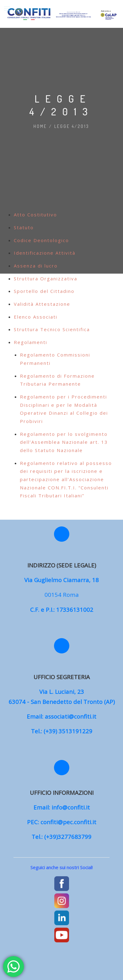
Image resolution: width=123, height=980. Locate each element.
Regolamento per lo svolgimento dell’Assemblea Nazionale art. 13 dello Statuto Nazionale (64, 442)
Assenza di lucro (36, 266)
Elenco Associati (36, 317)
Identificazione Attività (45, 253)
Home (40, 126)
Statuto (24, 227)
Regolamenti (31, 342)
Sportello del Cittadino (44, 291)
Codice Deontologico (41, 240)
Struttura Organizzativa (46, 279)
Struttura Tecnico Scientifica (52, 329)
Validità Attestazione (42, 304)
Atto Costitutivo (35, 215)
